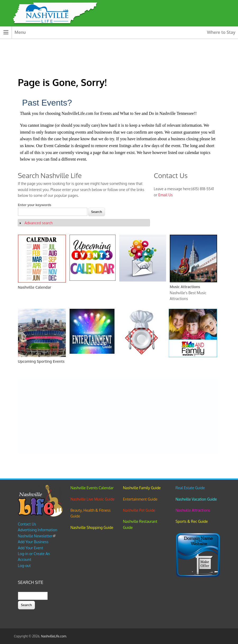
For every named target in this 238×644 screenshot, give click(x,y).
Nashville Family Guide (142, 488)
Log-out (24, 566)
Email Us (165, 195)
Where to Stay (221, 32)
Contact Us (27, 524)
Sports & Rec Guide (192, 521)
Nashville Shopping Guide (92, 527)
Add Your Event (31, 548)
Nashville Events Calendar (92, 488)
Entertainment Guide (140, 499)
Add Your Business (33, 542)
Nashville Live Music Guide (92, 499)
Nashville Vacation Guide (196, 499)
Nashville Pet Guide (139, 510)
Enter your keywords (35, 205)
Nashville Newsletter (37, 536)
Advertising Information (38, 530)
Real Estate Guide (190, 488)
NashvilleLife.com (54, 636)
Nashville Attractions (193, 510)
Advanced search (39, 223)
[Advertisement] (118, 416)
